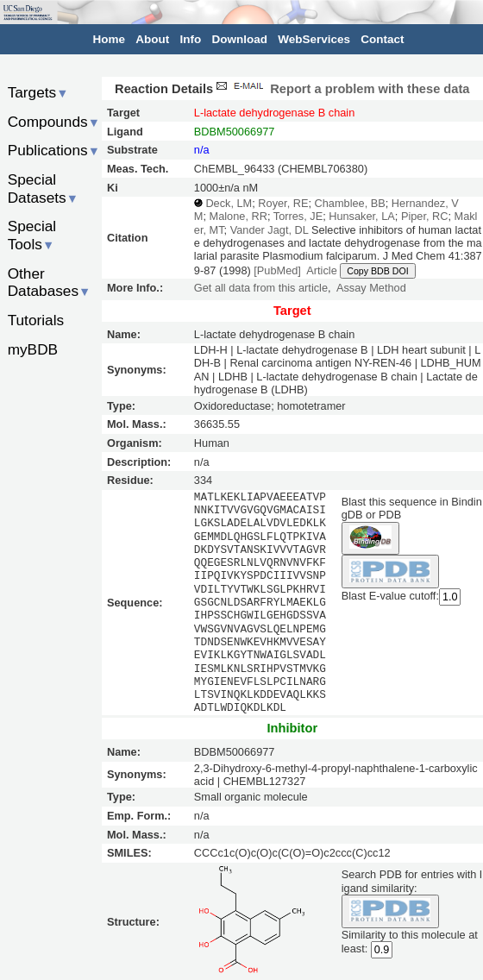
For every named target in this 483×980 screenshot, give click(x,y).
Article (321, 270)
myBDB (33, 349)
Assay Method (371, 288)
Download (240, 39)
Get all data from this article (261, 288)
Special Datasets (43, 188)
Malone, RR (238, 216)
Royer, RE (283, 203)
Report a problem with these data (341, 89)
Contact (382, 39)
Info (191, 39)
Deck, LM (229, 203)
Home (110, 39)
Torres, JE (298, 216)
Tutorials (36, 320)
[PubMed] (277, 270)
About (152, 39)
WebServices (314, 39)
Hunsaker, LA (362, 216)
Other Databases (50, 283)
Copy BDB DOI (377, 271)
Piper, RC (425, 216)
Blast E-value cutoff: (390, 596)
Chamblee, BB (350, 203)
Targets (38, 92)
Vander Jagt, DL (270, 230)
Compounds (54, 122)
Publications (54, 150)
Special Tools (32, 235)
